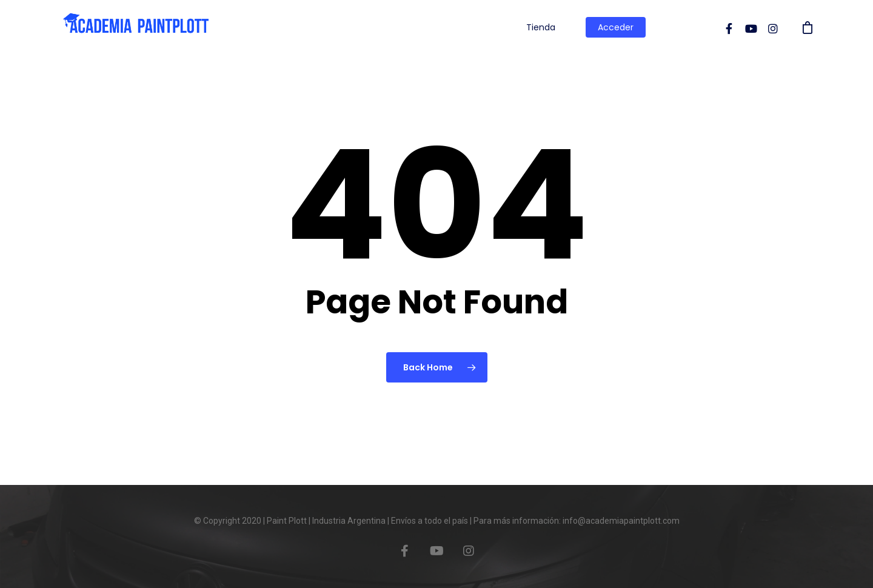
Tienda (541, 27)
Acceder (616, 27)
